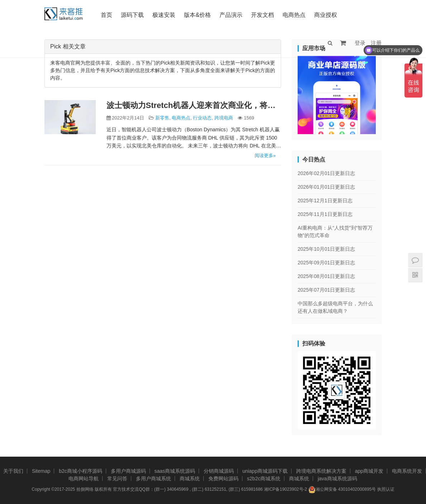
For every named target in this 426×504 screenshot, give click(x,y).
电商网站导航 (84, 479)
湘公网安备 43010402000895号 (342, 490)
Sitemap (41, 471)
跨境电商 (224, 118)
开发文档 (262, 15)
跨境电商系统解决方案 (321, 471)
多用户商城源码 (128, 471)
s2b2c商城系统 (264, 479)
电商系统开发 (407, 471)
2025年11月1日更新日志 (325, 214)
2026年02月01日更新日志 (326, 173)
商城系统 (190, 479)
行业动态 (202, 118)
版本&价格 (197, 15)
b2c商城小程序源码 (81, 471)
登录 (360, 43)
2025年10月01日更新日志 (326, 249)
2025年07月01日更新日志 (326, 290)
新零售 (162, 118)
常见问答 (117, 479)
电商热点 (294, 15)
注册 (376, 43)
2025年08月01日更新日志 (326, 276)
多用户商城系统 (153, 479)
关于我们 (13, 471)
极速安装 (164, 15)
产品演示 (231, 15)
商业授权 (326, 15)
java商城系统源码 (337, 479)
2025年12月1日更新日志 (325, 201)
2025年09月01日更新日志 (326, 263)
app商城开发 (369, 471)
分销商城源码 (219, 471)
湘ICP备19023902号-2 (285, 489)
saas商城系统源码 (175, 471)
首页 (106, 15)
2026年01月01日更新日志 (326, 187)
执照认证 (386, 489)
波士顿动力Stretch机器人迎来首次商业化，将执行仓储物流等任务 (194, 105)
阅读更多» (265, 156)
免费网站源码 (223, 479)
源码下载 (132, 15)
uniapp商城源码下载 (265, 471)
